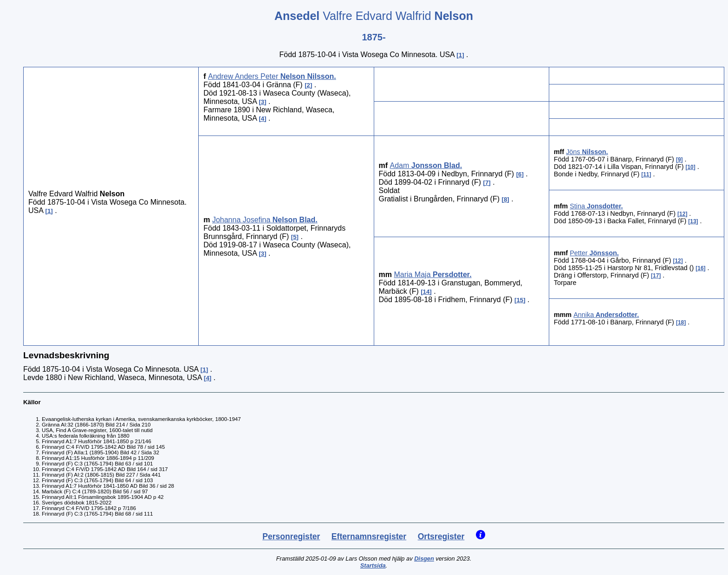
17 (656, 276)
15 (520, 300)
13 (693, 221)
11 (646, 174)
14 (426, 292)
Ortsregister (441, 536)
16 (700, 268)
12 (682, 214)
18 (681, 323)
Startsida (373, 565)
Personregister (291, 536)
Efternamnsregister (369, 536)
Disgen (424, 559)
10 (690, 167)
